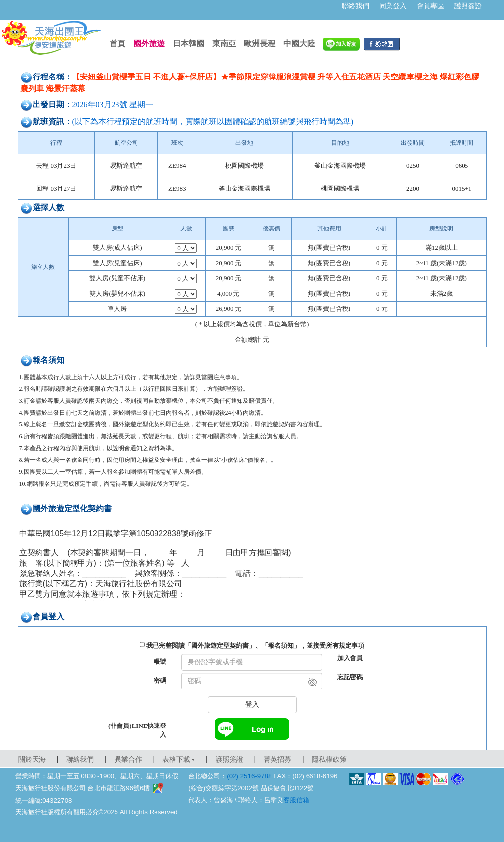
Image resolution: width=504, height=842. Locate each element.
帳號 (160, 662)
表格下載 (179, 759)
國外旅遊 (149, 44)
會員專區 (430, 6)
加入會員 (350, 658)
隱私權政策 (329, 759)
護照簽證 (468, 6)
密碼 (160, 680)
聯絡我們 (355, 6)
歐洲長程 (260, 44)
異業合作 (128, 759)
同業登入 (393, 6)
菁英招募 (277, 759)
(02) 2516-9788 (249, 776)
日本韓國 (189, 44)
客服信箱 (296, 800)
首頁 (117, 44)
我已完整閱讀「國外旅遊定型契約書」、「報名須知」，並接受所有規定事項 (255, 645)
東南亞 (224, 44)
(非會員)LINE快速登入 (137, 730)
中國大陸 (299, 44)
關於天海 (32, 759)
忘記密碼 (350, 677)
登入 (252, 705)
